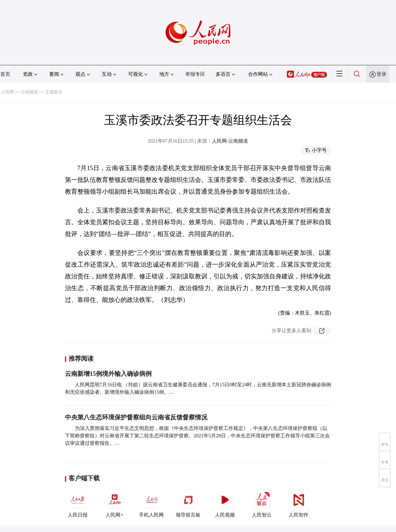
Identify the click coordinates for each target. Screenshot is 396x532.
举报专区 (195, 74)
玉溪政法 (54, 92)
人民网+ (114, 503)
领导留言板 (188, 503)
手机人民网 (151, 503)
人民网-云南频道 (230, 141)
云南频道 (29, 92)
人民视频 (225, 503)
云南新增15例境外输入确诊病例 (108, 374)
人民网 (7, 92)
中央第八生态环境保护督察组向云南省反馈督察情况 (136, 417)
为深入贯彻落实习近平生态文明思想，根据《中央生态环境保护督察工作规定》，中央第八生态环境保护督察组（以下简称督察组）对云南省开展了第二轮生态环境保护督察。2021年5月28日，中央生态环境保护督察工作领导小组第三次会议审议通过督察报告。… (197, 436)
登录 (381, 74)
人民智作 (299, 503)
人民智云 (262, 503)
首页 (5, 74)
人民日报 (78, 503)
